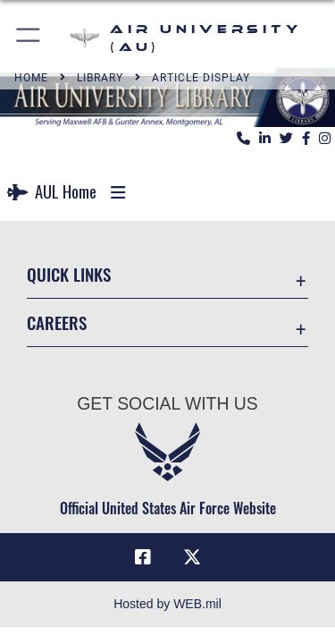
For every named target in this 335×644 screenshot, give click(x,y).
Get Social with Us (167, 403)
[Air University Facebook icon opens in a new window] (143, 557)
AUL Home (52, 191)
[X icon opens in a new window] (192, 557)
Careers (57, 322)
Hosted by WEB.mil (167, 604)
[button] (29, 38)
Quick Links (69, 274)
